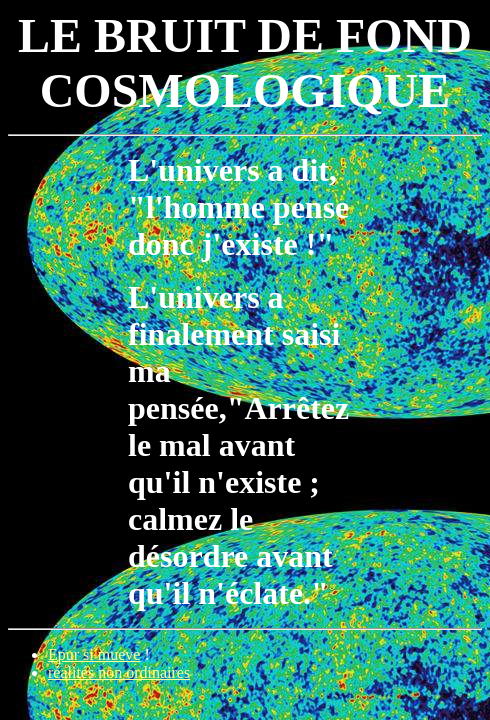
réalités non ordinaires (119, 672)
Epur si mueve (94, 654)
